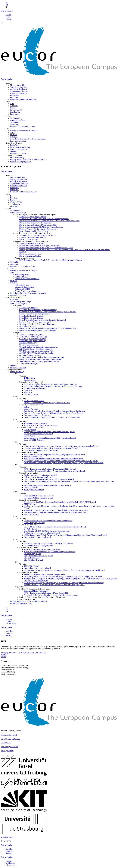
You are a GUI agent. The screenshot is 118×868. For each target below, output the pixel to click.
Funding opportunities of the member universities (28, 160)
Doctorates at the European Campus (23, 131)
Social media (15, 112)
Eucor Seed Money (17, 157)
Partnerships (15, 95)
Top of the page (7, 837)
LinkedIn (9, 631)
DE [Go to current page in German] (7, 3)
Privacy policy (11, 623)
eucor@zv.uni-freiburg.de (10, 739)
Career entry (15, 124)
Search (8, 17)
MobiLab (14, 151)
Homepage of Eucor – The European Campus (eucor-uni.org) (24, 653)
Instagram (9, 633)
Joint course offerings (18, 120)
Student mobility (16, 118)
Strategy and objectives (19, 87)
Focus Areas (15, 145)
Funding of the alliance (19, 89)
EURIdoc (14, 135)
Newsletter (14, 106)
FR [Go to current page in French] (7, 5)
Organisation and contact (19, 91)
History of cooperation (18, 93)
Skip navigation (7, 11)
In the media (15, 114)
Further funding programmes (21, 162)
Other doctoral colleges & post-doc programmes (28, 139)
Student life (14, 122)
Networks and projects (18, 149)
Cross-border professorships (21, 147)
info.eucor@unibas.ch (9, 735)
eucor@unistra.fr (7, 751)
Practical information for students (23, 126)
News (12, 104)
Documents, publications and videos (24, 100)
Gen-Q (13, 133)
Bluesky (9, 635)
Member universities (18, 85)
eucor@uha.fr (6, 743)
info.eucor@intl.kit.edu (10, 747)
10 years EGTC (16, 110)
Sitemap (9, 19)
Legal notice (10, 621)
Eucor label (14, 97)
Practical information (18, 141)
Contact (8, 15)
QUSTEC (14, 137)
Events (13, 108)
